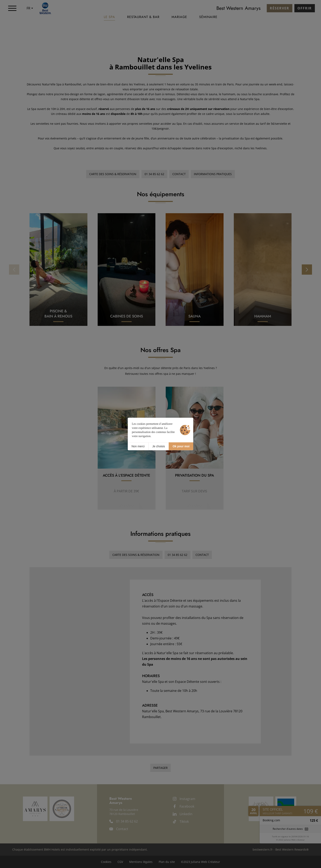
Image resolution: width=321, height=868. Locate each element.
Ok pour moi (181, 446)
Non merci (138, 446)
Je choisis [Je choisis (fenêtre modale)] (159, 446)
